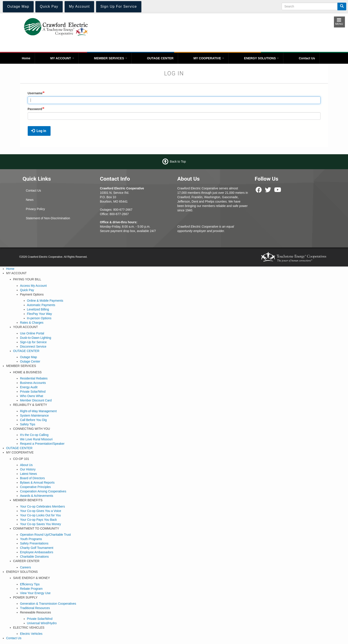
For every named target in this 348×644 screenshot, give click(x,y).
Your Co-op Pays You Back (38, 520)
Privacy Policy (35, 209)
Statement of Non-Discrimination (48, 218)
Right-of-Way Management (38, 411)
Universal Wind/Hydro (42, 623)
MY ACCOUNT (62, 58)
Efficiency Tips (30, 584)
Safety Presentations (34, 543)
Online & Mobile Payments (45, 301)
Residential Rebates (34, 378)
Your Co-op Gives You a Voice (41, 511)
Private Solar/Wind (33, 392)
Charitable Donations (34, 557)
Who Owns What (32, 396)
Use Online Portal (32, 333)
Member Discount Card (36, 400)
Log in (39, 131)
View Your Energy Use (35, 593)
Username (35, 93)
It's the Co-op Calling (34, 435)
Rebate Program (31, 589)
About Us (26, 465)
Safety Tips (28, 424)
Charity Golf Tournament (37, 548)
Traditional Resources (35, 608)
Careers (26, 567)
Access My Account (33, 286)
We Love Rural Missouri (36, 439)
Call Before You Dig (33, 420)
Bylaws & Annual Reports (37, 483)
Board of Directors (32, 478)
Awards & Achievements (37, 496)
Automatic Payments (41, 305)
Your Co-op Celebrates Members (42, 506)
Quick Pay (27, 290)
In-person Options (39, 318)
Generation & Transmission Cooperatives (48, 604)
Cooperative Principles (35, 487)
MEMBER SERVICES (111, 58)
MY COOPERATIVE (209, 58)
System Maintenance (34, 415)
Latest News (28, 474)
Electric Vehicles (31, 634)
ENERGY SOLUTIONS (261, 58)
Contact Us (307, 58)
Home (26, 58)
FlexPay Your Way (40, 314)
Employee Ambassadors (37, 552)
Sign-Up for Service (33, 342)
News (30, 200)
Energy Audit (29, 387)
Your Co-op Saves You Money (40, 524)
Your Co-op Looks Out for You (40, 515)
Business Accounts (33, 383)
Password (35, 109)
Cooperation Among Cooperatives (43, 491)
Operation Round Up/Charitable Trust (45, 535)
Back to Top (178, 161)
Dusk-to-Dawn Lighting (36, 338)
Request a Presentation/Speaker (42, 444)
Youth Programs (31, 539)
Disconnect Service (33, 346)
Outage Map (28, 357)
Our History (28, 469)
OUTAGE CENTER (160, 58)
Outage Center (30, 361)
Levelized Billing (38, 309)
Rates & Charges (32, 323)
